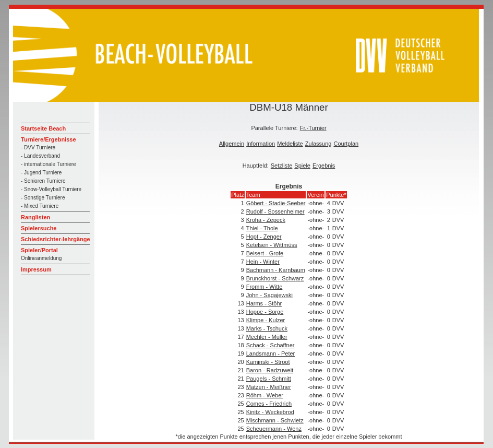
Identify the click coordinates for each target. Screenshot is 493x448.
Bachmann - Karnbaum (276, 270)
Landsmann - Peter (271, 353)
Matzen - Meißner (269, 387)
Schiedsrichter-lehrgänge (56, 239)
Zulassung (318, 144)
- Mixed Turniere (40, 206)
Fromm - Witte (264, 287)
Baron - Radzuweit (270, 370)
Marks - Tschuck (267, 328)
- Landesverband (40, 156)
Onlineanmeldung (41, 258)
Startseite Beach (43, 128)
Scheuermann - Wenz (274, 429)
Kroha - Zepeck (266, 220)
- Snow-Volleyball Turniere (51, 189)
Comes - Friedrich (269, 404)
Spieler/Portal (39, 250)
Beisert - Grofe (265, 253)
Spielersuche (39, 228)
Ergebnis (324, 166)
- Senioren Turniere (43, 181)
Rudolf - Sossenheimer (275, 211)
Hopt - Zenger (264, 237)
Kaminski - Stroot (268, 362)
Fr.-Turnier (313, 128)
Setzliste (282, 166)
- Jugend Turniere (41, 173)
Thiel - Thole (262, 228)
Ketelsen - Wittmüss (272, 245)
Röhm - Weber (265, 395)
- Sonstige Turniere (43, 198)
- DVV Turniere (38, 148)
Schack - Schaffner (270, 345)
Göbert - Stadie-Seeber (276, 203)
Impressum (36, 269)
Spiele (302, 166)
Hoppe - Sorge (265, 312)
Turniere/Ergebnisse (49, 139)
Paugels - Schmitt (269, 379)
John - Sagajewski (269, 295)
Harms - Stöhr (264, 303)
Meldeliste (290, 144)
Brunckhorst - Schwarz (275, 278)
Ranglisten (35, 217)
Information (261, 144)
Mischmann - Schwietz (275, 420)
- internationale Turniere (49, 164)
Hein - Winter (263, 262)
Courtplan (346, 144)
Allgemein (232, 144)
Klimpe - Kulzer (266, 320)
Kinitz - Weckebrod (270, 412)
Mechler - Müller (267, 337)
